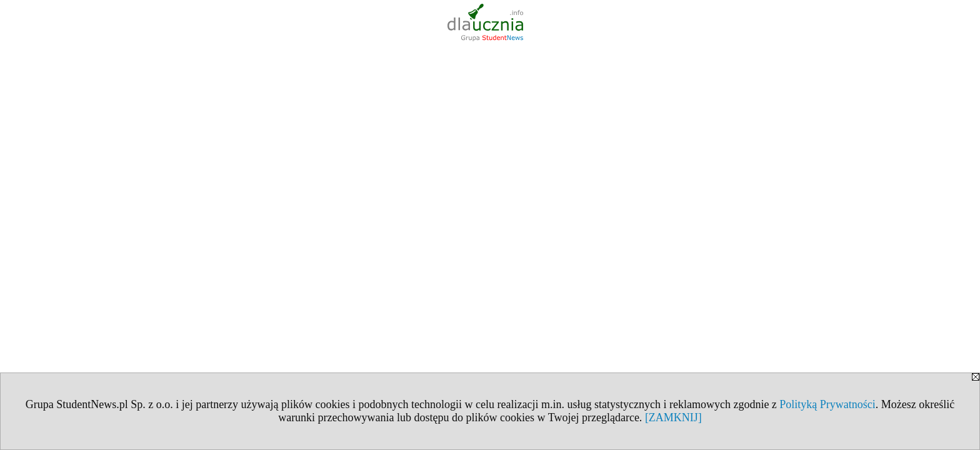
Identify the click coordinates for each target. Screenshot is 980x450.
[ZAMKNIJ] (673, 417)
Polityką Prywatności (827, 404)
